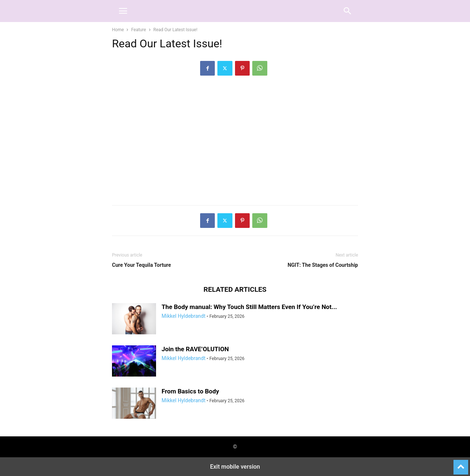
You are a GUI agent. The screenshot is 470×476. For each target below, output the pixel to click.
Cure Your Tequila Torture (142, 265)
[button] (123, 11)
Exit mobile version (235, 467)
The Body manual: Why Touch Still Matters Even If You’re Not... (249, 307)
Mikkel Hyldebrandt (183, 316)
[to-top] (461, 464)
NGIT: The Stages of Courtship (323, 265)
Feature (138, 30)
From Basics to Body (190, 391)
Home (118, 30)
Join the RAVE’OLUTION (195, 349)
